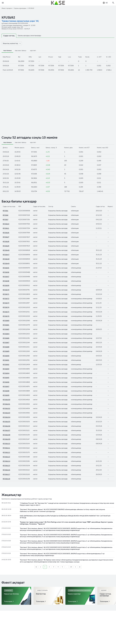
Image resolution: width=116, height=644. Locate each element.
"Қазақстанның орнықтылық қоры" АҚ (20, 21)
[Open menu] (3, 3)
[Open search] (113, 3)
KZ (105, 3)
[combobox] (105, 3)
